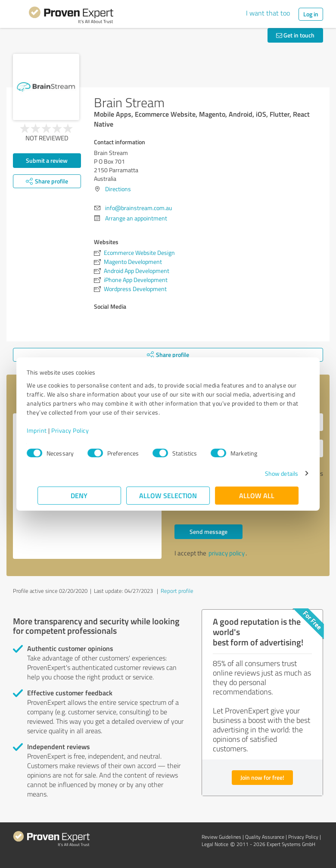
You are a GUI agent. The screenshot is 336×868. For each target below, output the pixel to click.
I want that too (268, 13)
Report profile (177, 591)
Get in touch (295, 35)
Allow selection (168, 495)
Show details (271, 473)
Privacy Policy (81, 430)
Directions (118, 189)
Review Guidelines (221, 837)
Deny (79, 495)
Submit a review (47, 160)
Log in (311, 14)
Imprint (48, 430)
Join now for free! (262, 777)
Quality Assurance (265, 837)
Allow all (257, 495)
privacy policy (227, 553)
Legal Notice (215, 844)
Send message (208, 532)
